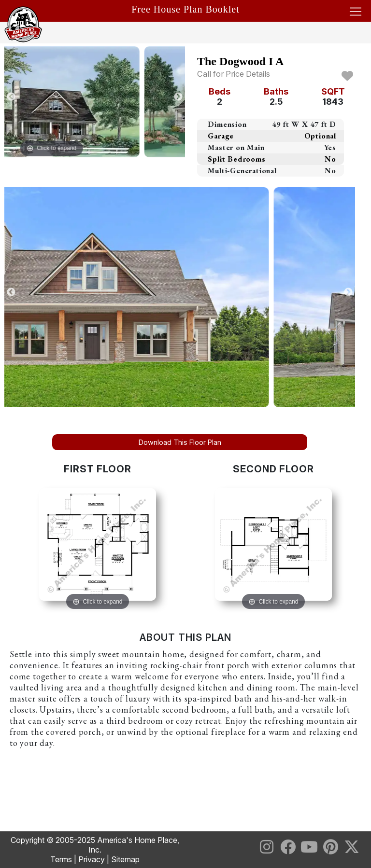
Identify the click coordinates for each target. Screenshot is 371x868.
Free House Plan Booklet (185, 9)
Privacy (92, 859)
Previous (11, 97)
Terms (61, 859)
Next (178, 97)
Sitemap (125, 859)
